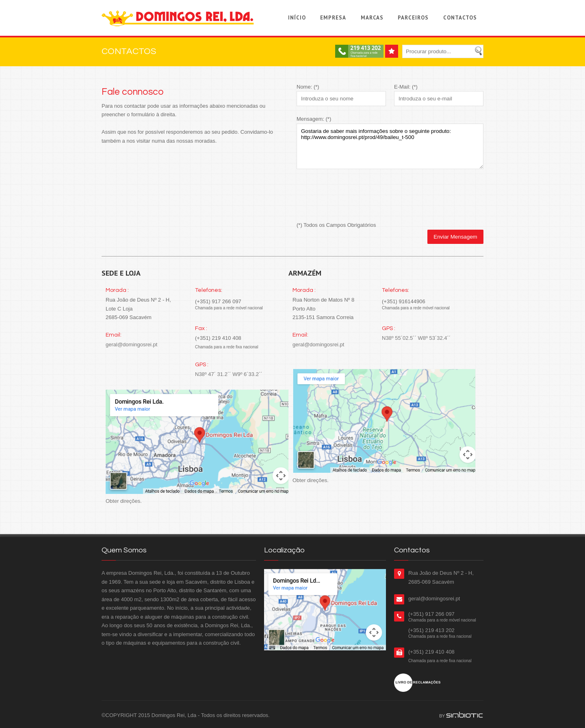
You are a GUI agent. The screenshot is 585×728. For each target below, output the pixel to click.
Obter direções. (124, 501)
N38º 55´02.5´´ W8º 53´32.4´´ (416, 338)
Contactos (460, 18)
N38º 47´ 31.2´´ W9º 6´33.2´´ (229, 374)
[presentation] (358, 196)
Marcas (372, 18)
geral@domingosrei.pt (131, 344)
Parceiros (413, 18)
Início (297, 18)
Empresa (333, 18)
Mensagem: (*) (314, 119)
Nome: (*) (308, 87)
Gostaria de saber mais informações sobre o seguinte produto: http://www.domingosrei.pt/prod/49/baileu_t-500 (390, 146)
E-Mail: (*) (406, 87)
